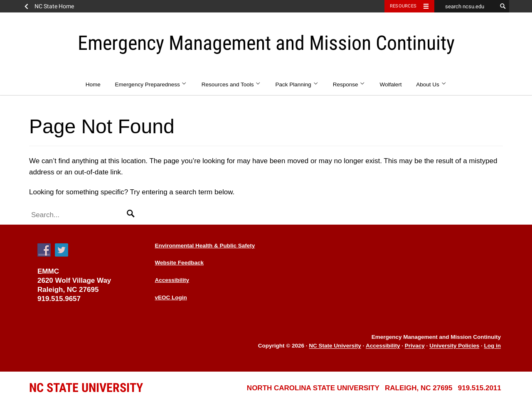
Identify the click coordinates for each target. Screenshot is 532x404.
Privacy (415, 346)
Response (349, 84)
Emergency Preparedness (151, 84)
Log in (493, 346)
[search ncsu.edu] (465, 6)
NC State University (335, 346)
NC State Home (54, 6)
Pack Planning (297, 84)
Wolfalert (391, 84)
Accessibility (172, 280)
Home (93, 84)
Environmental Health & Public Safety (205, 246)
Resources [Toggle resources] (403, 6)
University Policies (454, 346)
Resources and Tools (231, 84)
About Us (431, 84)
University (86, 388)
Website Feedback (180, 263)
